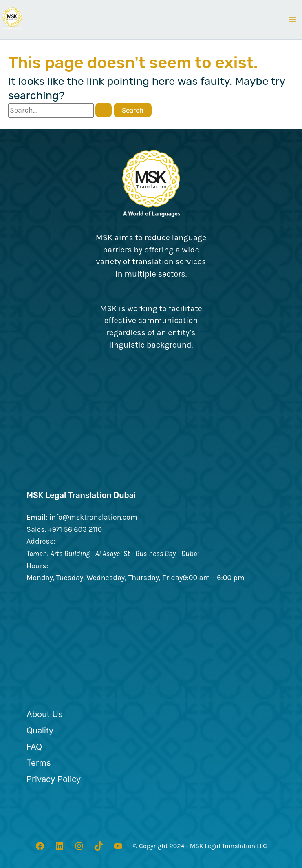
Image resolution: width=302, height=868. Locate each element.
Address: (41, 541)
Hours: (37, 565)
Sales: (36, 529)
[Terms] (39, 763)
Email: (37, 517)
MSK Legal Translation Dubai (82, 496)
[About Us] (45, 715)
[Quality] (40, 731)
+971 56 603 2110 (75, 529)
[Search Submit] (104, 110)
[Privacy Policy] (54, 779)
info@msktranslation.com (93, 517)
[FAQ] (34, 747)
